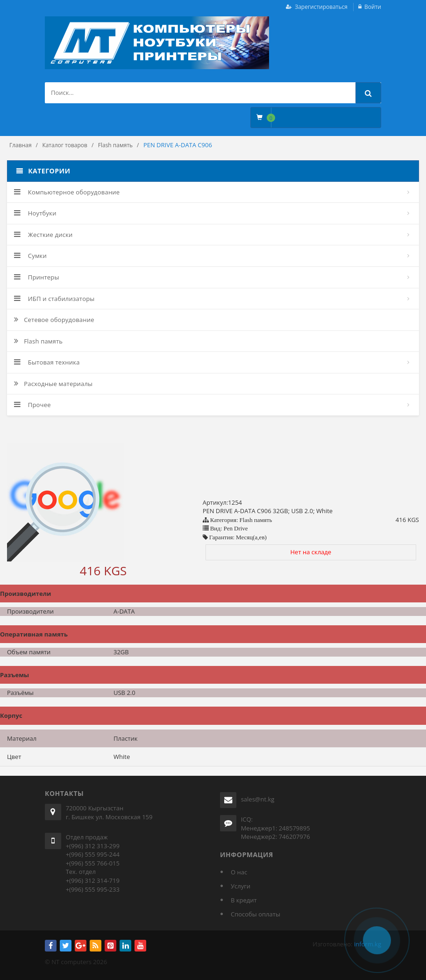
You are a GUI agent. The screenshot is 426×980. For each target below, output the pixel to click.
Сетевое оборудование (54, 320)
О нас (239, 872)
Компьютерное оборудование (67, 192)
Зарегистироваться (321, 7)
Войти (373, 7)
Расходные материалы (53, 384)
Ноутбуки (35, 213)
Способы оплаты (256, 914)
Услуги (241, 886)
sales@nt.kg (258, 799)
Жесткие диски (43, 235)
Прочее (32, 405)
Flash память (115, 145)
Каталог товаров (65, 145)
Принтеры (37, 277)
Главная (21, 145)
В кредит (244, 900)
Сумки (30, 256)
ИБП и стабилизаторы (54, 299)
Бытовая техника (47, 362)
